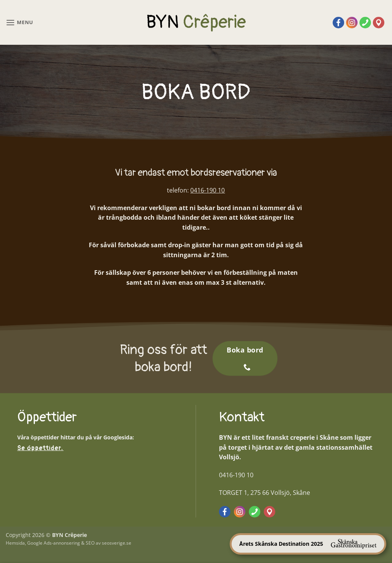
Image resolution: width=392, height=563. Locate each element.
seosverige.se (117, 543)
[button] (20, 22)
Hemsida (15, 543)
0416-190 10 (207, 190)
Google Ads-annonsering (54, 543)
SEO (90, 543)
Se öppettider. (40, 448)
